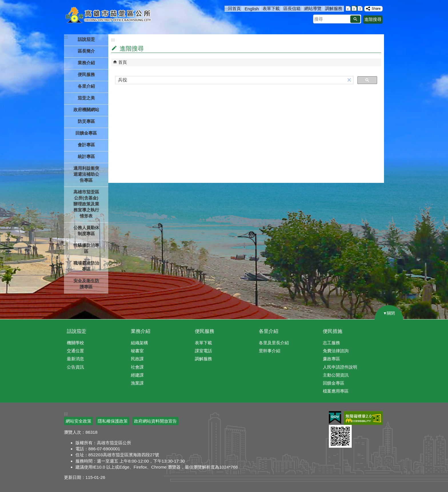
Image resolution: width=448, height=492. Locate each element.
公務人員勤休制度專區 (86, 231)
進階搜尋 (373, 19)
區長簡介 (86, 51)
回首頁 (234, 8)
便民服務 (205, 331)
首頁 (123, 62)
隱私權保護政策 (113, 421)
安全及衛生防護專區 (86, 284)
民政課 (137, 359)
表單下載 (271, 8)
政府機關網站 (86, 110)
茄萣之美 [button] (86, 98)
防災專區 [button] (86, 121)
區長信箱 (292, 8)
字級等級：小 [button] (348, 8)
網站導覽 (313, 8)
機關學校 (75, 343)
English (252, 9)
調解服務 (334, 8)
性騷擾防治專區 (86, 248)
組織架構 (139, 343)
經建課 (137, 375)
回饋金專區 (86, 133)
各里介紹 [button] (86, 86)
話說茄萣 (77, 331)
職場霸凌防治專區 (86, 266)
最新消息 (75, 359)
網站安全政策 (79, 421)
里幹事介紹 (270, 351)
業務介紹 (141, 331)
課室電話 (203, 351)
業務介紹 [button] (86, 63)
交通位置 (75, 351)
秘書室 (137, 351)
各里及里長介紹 (274, 343)
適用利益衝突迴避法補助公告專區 (86, 174)
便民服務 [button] (86, 74)
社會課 (137, 367)
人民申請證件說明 (340, 367)
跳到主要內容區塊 (3, 3)
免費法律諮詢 (336, 351)
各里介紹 (269, 331)
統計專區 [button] (86, 156)
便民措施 (333, 331)
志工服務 (331, 343)
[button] (355, 19)
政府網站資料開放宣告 (155, 421)
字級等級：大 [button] (360, 8)
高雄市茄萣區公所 (109, 16)
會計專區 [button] (86, 145)
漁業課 (137, 383)
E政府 (335, 418)
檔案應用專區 (336, 391)
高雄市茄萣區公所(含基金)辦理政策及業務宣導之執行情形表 (86, 204)
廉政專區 (331, 359)
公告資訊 (75, 367)
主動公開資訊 (336, 375)
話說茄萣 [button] (86, 39)
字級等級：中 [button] (354, 8)
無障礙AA (363, 418)
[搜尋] (230, 80)
